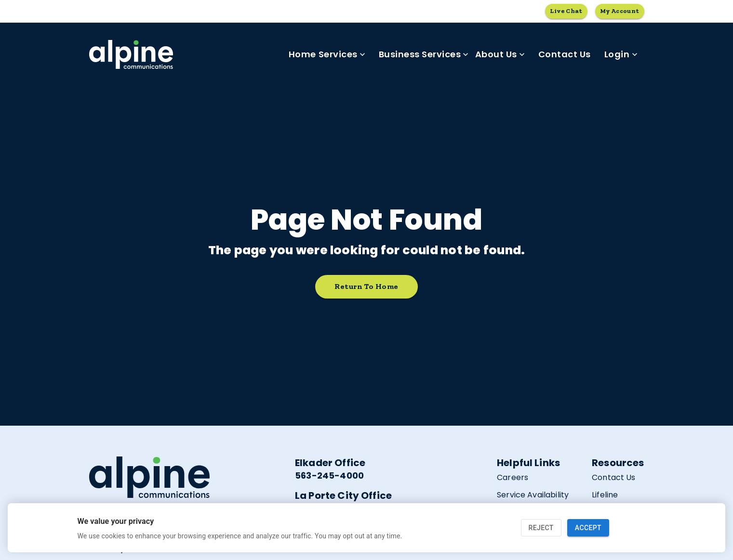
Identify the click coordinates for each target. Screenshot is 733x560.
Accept (588, 528)
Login (621, 54)
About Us (500, 54)
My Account (620, 11)
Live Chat (566, 11)
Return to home (366, 287)
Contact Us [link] (565, 54)
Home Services (327, 54)
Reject (541, 528)
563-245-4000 (329, 475)
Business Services (424, 54)
